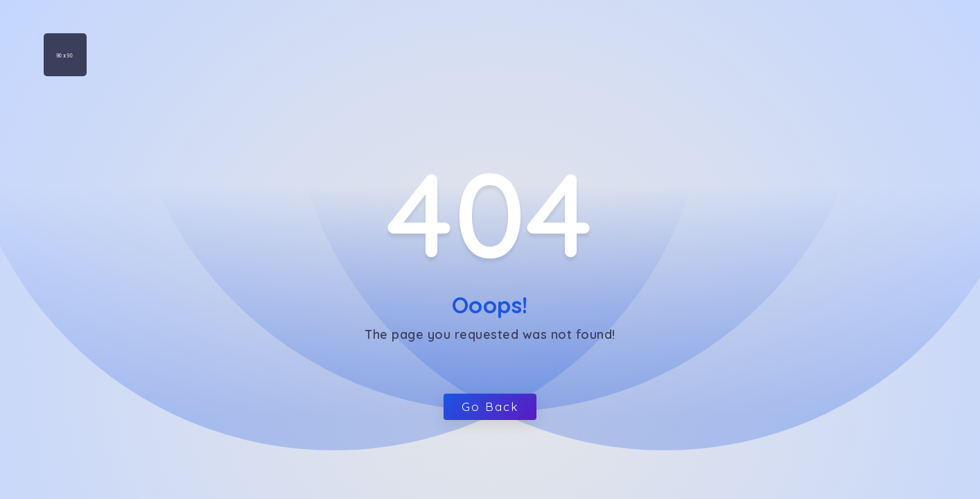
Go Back (490, 406)
